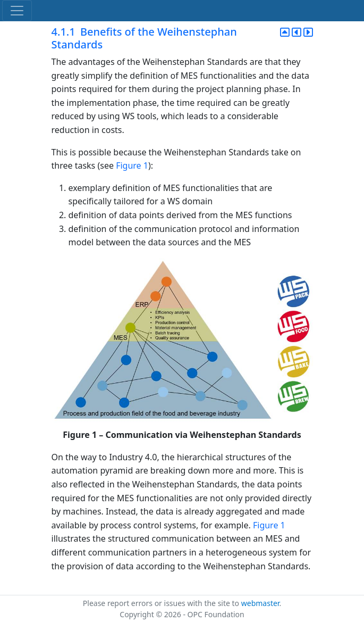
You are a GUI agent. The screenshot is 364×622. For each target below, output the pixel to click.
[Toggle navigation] (17, 11)
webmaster (260, 603)
